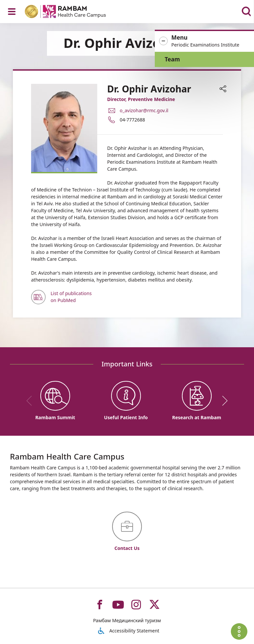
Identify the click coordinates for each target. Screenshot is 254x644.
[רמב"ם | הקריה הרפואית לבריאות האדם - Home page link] (74, 12)
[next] (223, 401)
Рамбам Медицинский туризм (127, 620)
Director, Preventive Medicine (141, 99)
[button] (211, 45)
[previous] (31, 401)
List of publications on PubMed (71, 297)
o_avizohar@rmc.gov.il (144, 110)
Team (186, 66)
